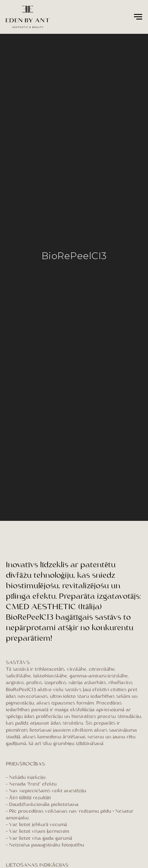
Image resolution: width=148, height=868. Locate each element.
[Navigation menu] (138, 17)
